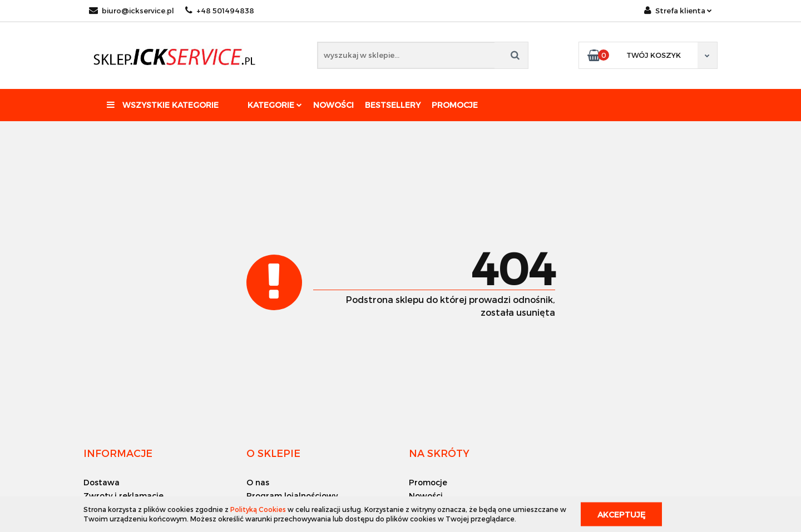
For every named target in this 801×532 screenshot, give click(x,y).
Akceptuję (621, 514)
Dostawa (102, 482)
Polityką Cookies (258, 509)
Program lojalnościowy (292, 496)
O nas (258, 482)
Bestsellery (393, 105)
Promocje (455, 105)
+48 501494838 (220, 11)
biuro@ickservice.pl (132, 11)
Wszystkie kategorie (163, 105)
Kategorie (275, 105)
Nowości (333, 105)
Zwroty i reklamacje (123, 496)
